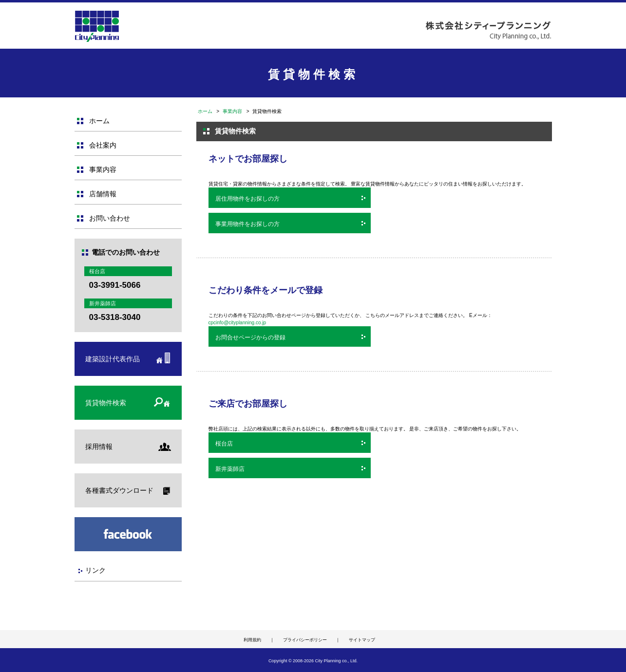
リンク (95, 570)
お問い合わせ (110, 218)
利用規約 (252, 640)
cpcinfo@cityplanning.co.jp (237, 323)
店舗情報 (103, 194)
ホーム (205, 111)
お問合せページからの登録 (250, 337)
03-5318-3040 (115, 317)
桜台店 (224, 444)
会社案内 (103, 145)
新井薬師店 (230, 469)
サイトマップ (362, 640)
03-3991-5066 (115, 285)
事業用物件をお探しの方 (247, 224)
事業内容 (232, 111)
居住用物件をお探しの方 (247, 199)
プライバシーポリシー (305, 640)
